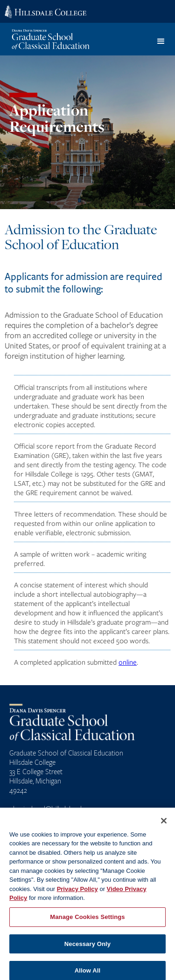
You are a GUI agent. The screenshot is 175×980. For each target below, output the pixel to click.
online (128, 662)
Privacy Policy (77, 893)
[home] (54, 39)
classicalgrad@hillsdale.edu (48, 809)
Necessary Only (87, 948)
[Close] (164, 825)
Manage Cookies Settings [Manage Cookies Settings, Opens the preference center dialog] (87, 921)
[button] (161, 41)
